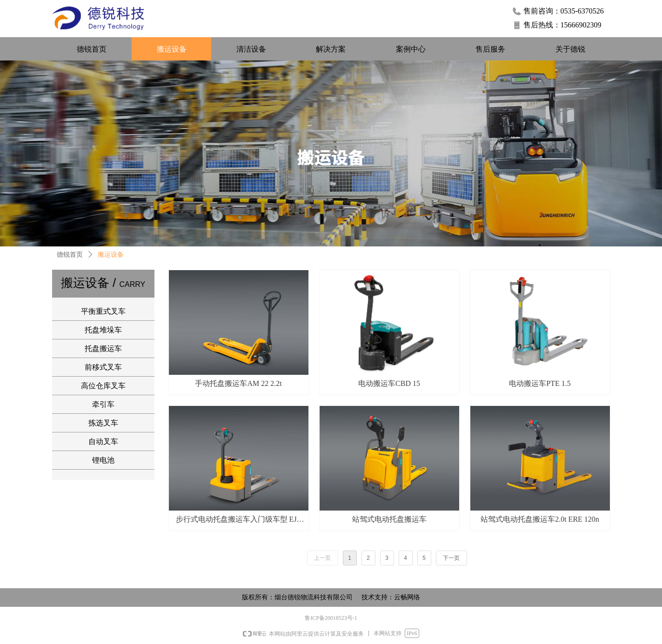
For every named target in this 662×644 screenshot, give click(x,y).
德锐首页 (70, 255)
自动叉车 (103, 442)
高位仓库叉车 (103, 386)
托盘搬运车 (103, 349)
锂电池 (103, 460)
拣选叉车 (103, 423)
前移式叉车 (103, 367)
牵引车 (103, 404)
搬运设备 (111, 255)
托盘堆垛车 (103, 330)
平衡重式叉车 (103, 311)
